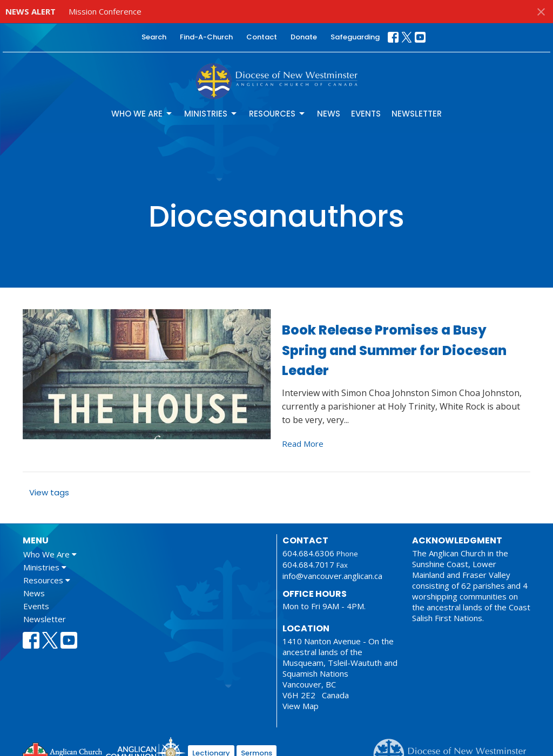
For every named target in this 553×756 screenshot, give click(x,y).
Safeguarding (355, 37)
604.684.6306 (308, 553)
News (329, 114)
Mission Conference (105, 11)
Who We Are (142, 114)
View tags (49, 492)
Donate (304, 37)
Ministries (211, 114)
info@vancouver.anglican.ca (332, 576)
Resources (278, 114)
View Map (301, 706)
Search (154, 37)
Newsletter (417, 114)
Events (366, 114)
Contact (262, 37)
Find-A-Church (206, 37)
